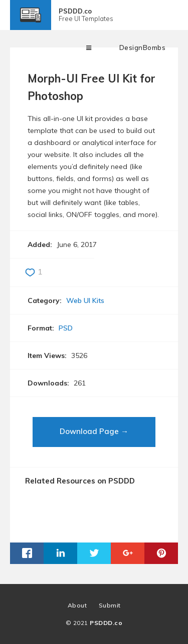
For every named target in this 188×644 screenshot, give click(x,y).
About (77, 605)
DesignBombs (143, 47)
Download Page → (94, 431)
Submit (110, 605)
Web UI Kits (85, 300)
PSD (66, 328)
